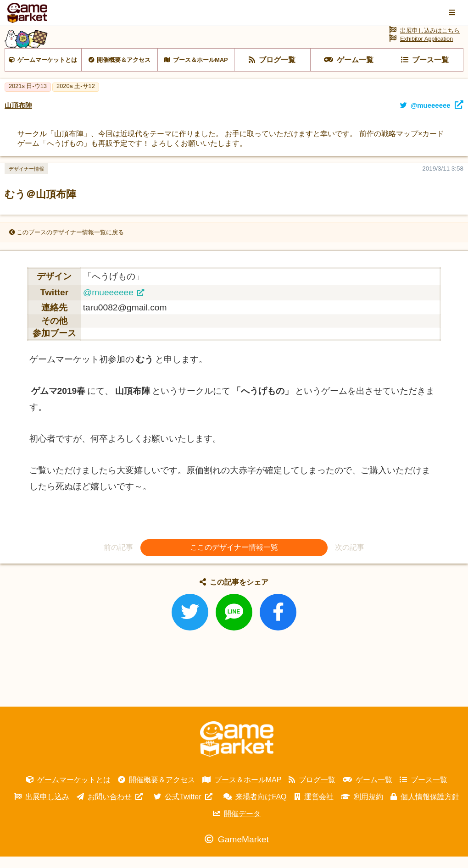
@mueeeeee (108, 303)
